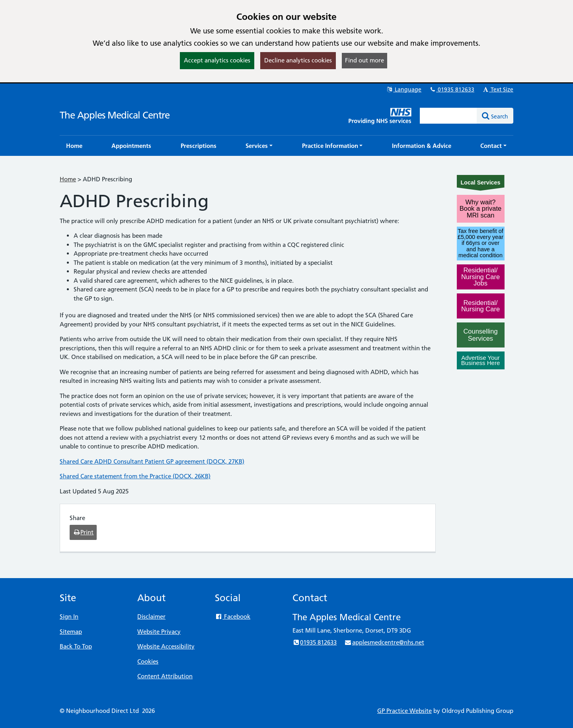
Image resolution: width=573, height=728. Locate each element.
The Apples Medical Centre (115, 115)
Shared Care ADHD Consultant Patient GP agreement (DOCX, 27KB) (152, 461)
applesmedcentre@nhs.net (384, 642)
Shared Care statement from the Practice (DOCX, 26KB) (135, 476)
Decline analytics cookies (298, 60)
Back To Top (76, 646)
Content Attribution (165, 676)
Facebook (233, 616)
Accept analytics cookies (217, 60)
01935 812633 (452, 89)
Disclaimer (151, 616)
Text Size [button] (498, 89)
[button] (259, 146)
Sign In (69, 616)
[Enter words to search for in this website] (448, 116)
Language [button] (404, 89)
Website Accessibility (166, 646)
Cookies (148, 661)
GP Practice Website (404, 711)
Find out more (364, 60)
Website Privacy (159, 632)
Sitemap (71, 632)
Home (68, 179)
